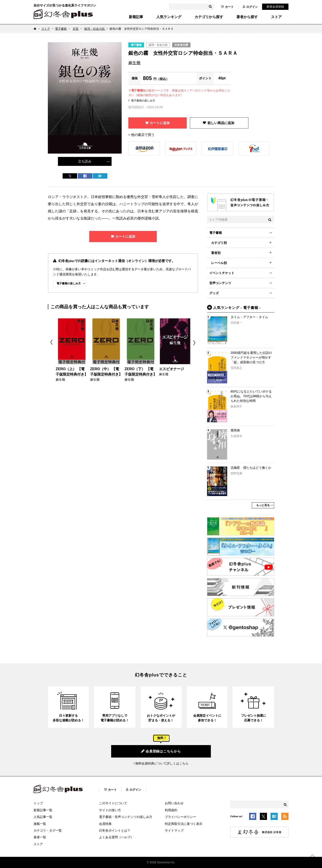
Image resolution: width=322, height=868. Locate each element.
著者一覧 (40, 837)
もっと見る (263, 505)
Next (195, 343)
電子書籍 (61, 29)
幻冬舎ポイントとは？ (115, 830)
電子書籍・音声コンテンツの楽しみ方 (126, 817)
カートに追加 (160, 123)
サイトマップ (174, 830)
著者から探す (247, 17)
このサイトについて (113, 803)
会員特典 (105, 824)
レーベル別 (219, 263)
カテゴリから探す (209, 17)
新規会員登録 (275, 7)
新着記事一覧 (43, 810)
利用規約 (171, 810)
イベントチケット (222, 273)
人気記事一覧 (43, 817)
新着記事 (136, 17)
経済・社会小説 (95, 29)
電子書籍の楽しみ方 (143, 101)
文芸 (76, 29)
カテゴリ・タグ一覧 (48, 830)
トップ (38, 803)
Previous (52, 343)
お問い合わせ (174, 803)
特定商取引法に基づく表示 (184, 824)
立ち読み (85, 161)
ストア (276, 17)
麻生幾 (134, 63)
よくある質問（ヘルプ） (116, 837)
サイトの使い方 (110, 810)
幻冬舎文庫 (181, 45)
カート (227, 7)
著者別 (216, 253)
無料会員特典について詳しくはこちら (162, 763)
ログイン (250, 7)
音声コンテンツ (220, 283)
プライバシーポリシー (180, 817)
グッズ (214, 293)
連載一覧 (40, 824)
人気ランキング (169, 17)
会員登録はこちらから (161, 751)
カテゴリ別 (219, 243)
